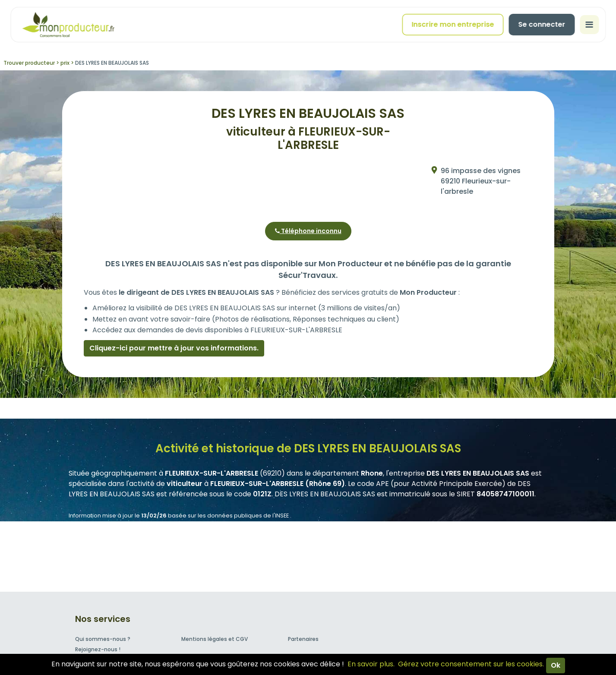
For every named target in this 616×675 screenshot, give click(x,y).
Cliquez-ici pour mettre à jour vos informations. (174, 348)
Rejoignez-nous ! (98, 649)
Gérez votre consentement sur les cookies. (471, 664)
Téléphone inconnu (308, 231)
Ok (556, 665)
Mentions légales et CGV (215, 639)
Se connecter (542, 24)
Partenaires (303, 639)
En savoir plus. (371, 664)
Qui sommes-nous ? (103, 639)
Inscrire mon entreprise (453, 24)
